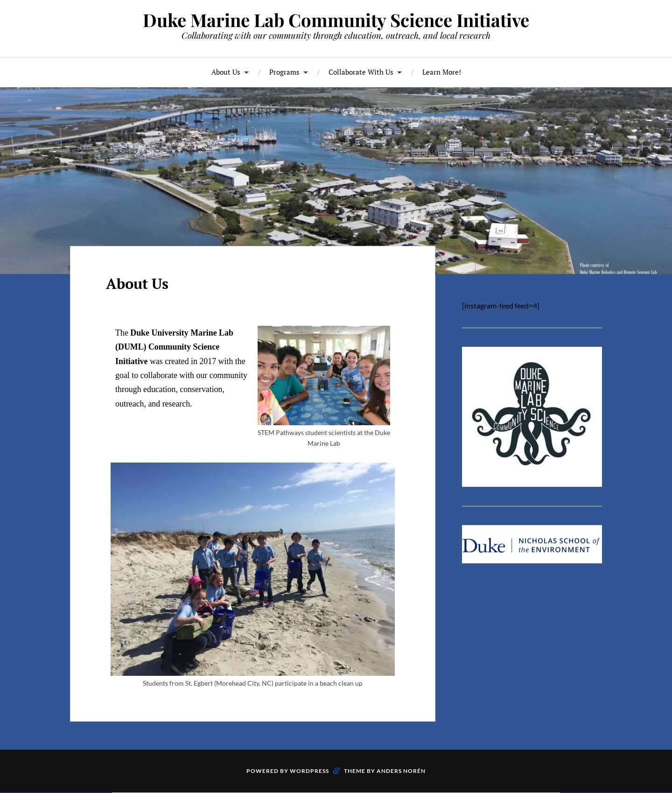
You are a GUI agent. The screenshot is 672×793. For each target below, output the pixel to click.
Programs (284, 72)
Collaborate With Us (361, 72)
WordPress (309, 771)
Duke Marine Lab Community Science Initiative (336, 20)
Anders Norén (401, 771)
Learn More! (442, 72)
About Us (226, 72)
